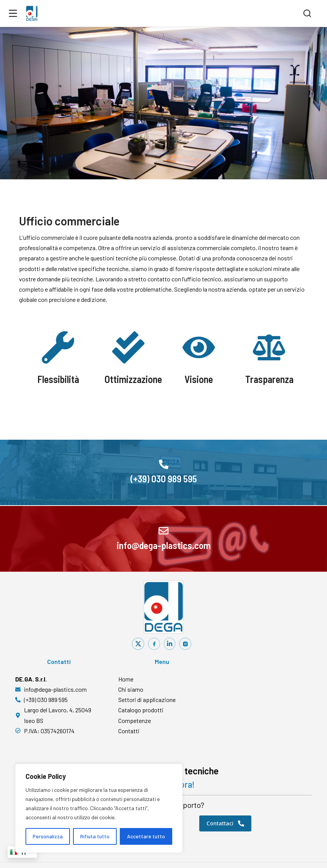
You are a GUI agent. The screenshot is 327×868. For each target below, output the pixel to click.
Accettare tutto (146, 836)
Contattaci (225, 799)
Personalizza (48, 836)
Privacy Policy (198, 853)
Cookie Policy (233, 853)
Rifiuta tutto (95, 836)
